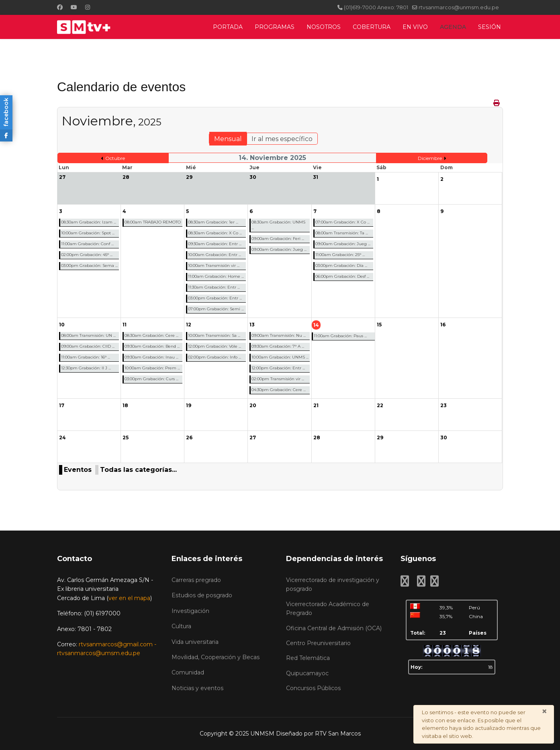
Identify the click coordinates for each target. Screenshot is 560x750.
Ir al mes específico (282, 139)
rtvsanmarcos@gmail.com (116, 644)
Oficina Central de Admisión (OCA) (334, 628)
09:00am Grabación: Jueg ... (279, 249)
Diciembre (430, 158)
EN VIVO (415, 27)
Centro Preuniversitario (318, 643)
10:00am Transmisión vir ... (214, 265)
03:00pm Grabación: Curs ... (151, 379)
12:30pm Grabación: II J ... (86, 368)
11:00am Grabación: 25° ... (340, 255)
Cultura (181, 626)
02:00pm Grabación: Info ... (215, 357)
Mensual (228, 139)
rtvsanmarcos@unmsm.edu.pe (459, 7)
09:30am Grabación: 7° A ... (278, 346)
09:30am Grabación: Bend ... (152, 346)
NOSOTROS (324, 27)
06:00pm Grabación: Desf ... (342, 276)
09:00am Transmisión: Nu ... (279, 335)
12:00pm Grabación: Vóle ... (215, 346)
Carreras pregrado (196, 580)
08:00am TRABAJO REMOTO (153, 222)
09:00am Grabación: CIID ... (88, 346)
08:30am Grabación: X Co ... (215, 233)
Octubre (115, 158)
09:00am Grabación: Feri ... (278, 239)
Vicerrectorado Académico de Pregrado (328, 609)
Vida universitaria (195, 642)
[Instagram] (88, 7)
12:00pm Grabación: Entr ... (278, 368)
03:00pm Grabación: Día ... (341, 265)
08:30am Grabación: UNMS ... (278, 225)
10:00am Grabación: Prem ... (152, 368)
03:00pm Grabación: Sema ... (89, 265)
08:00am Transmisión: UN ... (88, 335)
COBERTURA (372, 27)
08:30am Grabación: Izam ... (89, 222)
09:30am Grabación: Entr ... (215, 244)
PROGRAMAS (275, 27)
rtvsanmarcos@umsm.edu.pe (99, 653)
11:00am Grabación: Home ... (216, 276)
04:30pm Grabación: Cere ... (279, 390)
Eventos (78, 470)
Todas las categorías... (138, 470)
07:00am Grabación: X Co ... (342, 222)
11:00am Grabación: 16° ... (86, 357)
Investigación (190, 611)
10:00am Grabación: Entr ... (215, 255)
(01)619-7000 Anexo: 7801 (376, 7)
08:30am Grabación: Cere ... (151, 335)
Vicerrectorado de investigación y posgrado (333, 584)
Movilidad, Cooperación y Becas (216, 657)
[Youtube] (74, 7)
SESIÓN (489, 27)
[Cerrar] (544, 711)
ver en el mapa (129, 598)
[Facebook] (60, 7)
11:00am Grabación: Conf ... (87, 244)
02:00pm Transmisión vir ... (278, 379)
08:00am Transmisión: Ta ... (342, 233)
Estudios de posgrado (202, 595)
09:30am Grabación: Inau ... (151, 357)
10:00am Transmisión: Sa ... (214, 335)
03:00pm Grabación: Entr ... (215, 298)
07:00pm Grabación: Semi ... (216, 309)
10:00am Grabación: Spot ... (88, 233)
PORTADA (228, 27)
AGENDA (453, 27)
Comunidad (188, 672)
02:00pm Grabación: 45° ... (87, 255)
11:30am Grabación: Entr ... (214, 287)
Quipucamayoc (307, 673)
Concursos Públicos (313, 688)
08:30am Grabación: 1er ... (213, 222)
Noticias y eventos (197, 688)
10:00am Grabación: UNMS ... (280, 357)
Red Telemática (308, 658)
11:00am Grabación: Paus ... (340, 336)
